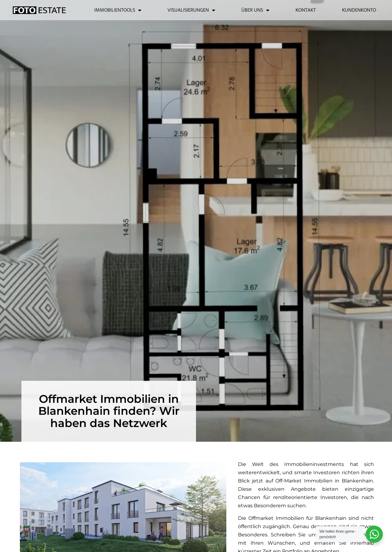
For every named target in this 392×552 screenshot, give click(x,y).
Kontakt (306, 10)
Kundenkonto (359, 10)
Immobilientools (118, 10)
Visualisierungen (191, 10)
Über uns (255, 10)
